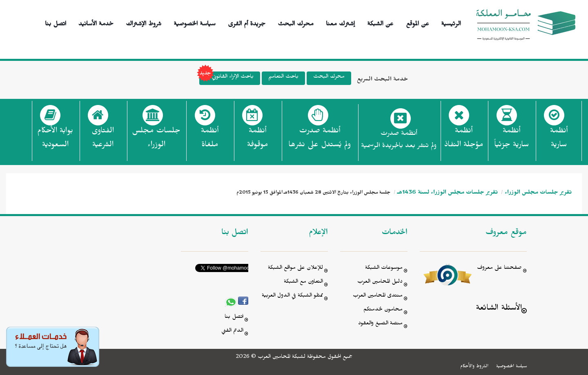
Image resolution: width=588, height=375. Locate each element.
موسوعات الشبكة (384, 269)
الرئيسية (451, 23)
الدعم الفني (232, 331)
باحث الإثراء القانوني (226, 78)
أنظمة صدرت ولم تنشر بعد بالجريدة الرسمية (399, 141)
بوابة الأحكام (55, 140)
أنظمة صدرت (320, 140)
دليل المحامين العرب (380, 282)
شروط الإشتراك (144, 23)
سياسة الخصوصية (195, 23)
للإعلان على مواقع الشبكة (295, 269)
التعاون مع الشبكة (303, 282)
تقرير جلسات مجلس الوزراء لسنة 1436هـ (448, 193)
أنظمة (559, 140)
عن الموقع (418, 23)
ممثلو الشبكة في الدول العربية (292, 296)
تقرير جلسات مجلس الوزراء (538, 193)
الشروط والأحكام (474, 367)
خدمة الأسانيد (96, 23)
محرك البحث (296, 23)
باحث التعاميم (283, 77)
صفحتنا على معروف (499, 269)
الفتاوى (103, 140)
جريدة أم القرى (247, 23)
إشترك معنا (340, 23)
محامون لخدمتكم (383, 310)
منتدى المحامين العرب (378, 296)
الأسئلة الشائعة (499, 309)
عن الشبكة (380, 23)
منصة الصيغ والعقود (380, 324)
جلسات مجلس (156, 140)
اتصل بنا (56, 23)
